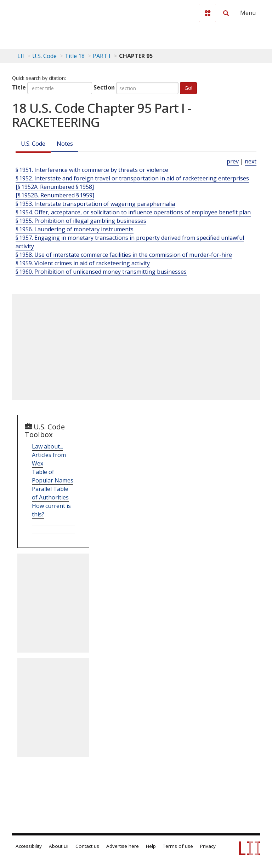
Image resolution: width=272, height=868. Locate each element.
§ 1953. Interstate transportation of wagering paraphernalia (95, 204)
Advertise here (123, 846)
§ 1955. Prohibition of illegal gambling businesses (81, 221)
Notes (65, 144)
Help (151, 846)
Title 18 (75, 56)
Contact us (87, 846)
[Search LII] (226, 13)
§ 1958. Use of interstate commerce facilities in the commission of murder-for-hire (124, 255)
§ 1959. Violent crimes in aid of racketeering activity (83, 263)
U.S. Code (33, 144)
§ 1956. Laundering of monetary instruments (75, 229)
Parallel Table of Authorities (50, 493)
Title (19, 87)
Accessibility (29, 846)
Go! (188, 88)
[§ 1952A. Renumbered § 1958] (55, 187)
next (251, 161)
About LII (59, 846)
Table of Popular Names (53, 476)
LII (21, 56)
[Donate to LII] (208, 13)
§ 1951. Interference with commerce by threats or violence (92, 170)
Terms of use (178, 846)
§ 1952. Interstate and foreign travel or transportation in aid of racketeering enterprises (132, 178)
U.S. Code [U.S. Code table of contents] (44, 56)
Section (104, 87)
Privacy (208, 846)
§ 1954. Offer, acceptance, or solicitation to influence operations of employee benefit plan (133, 212)
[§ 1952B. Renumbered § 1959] (55, 195)
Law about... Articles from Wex (49, 455)
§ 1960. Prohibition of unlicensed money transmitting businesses (101, 272)
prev (233, 161)
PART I (102, 56)
